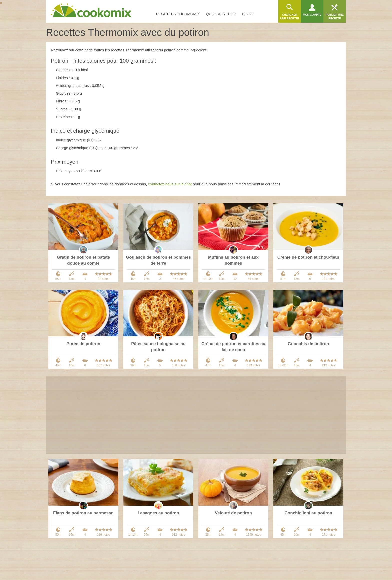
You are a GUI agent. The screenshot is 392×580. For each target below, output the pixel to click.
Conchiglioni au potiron (309, 513)
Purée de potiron (83, 344)
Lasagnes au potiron (158, 513)
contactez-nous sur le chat (170, 184)
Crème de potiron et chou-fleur (308, 257)
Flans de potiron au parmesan (83, 513)
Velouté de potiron (233, 513)
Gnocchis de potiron (308, 344)
